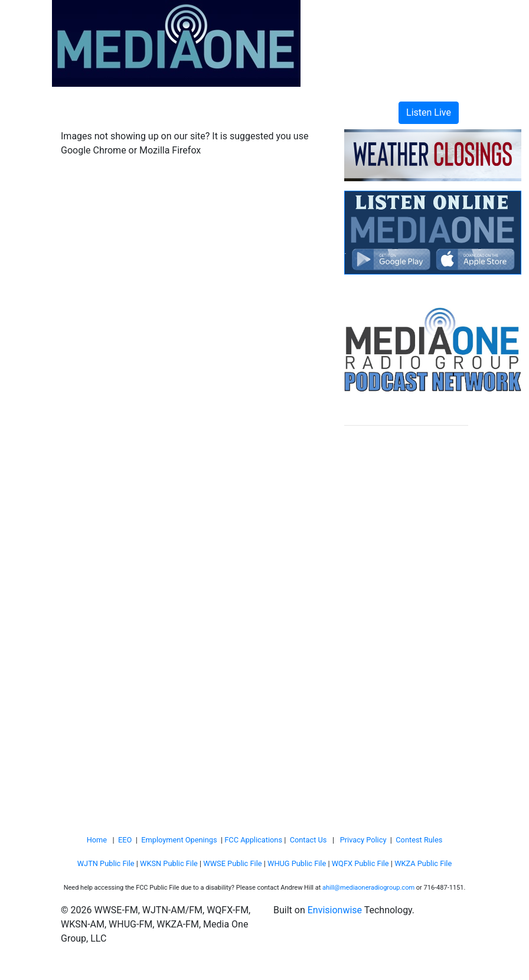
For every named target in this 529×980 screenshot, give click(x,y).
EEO (125, 840)
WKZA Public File (423, 863)
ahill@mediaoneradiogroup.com (368, 888)
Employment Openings (179, 840)
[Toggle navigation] (87, 113)
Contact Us (308, 840)
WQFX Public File (360, 863)
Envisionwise (335, 910)
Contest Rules (419, 840)
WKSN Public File (169, 863)
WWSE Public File (232, 863)
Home (97, 840)
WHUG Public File (297, 863)
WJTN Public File (106, 863)
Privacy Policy (363, 840)
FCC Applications (253, 840)
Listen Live (429, 112)
